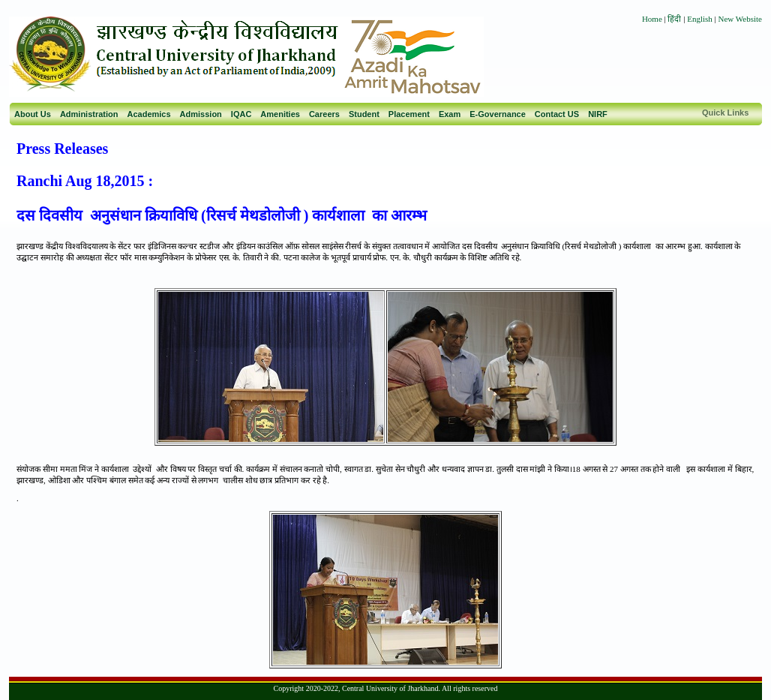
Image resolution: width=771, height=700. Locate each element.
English (700, 19)
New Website (740, 19)
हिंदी (675, 19)
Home (652, 19)
